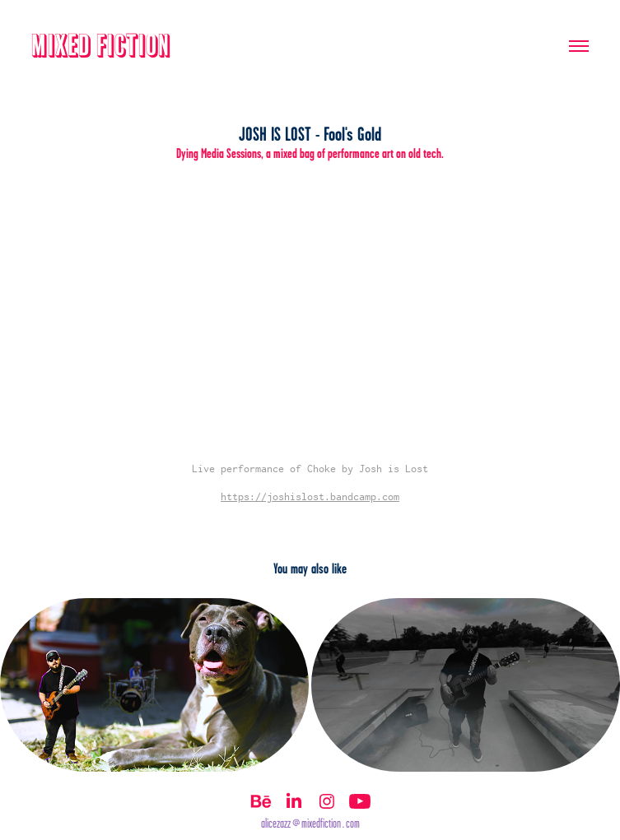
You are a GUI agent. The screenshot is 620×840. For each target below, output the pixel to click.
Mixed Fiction (101, 46)
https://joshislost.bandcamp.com (310, 497)
